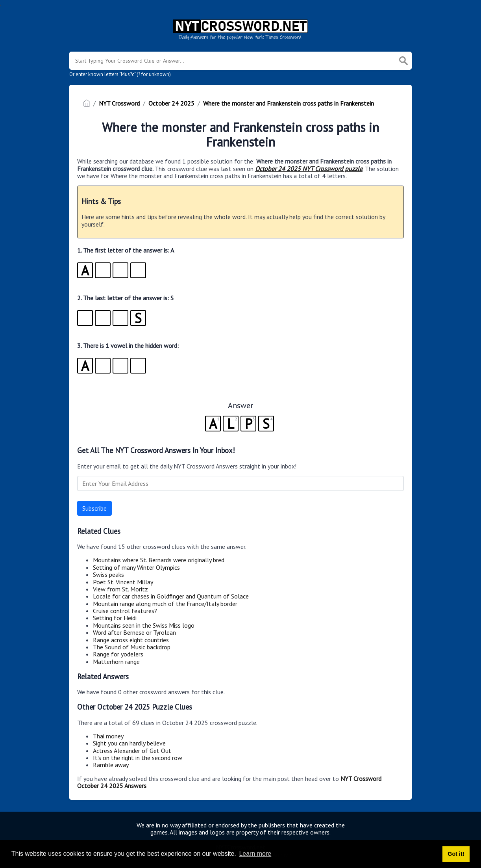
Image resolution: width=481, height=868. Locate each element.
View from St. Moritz (120, 589)
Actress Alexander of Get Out (132, 751)
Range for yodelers (118, 654)
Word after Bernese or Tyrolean (134, 632)
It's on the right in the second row (138, 758)
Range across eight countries (131, 640)
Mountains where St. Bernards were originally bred (159, 560)
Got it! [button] (456, 854)
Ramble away (111, 765)
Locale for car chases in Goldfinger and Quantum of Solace (171, 596)
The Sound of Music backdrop (132, 647)
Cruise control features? (125, 611)
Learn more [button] (255, 854)
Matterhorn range (116, 662)
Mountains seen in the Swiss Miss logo (144, 625)
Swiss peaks (108, 574)
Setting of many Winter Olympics (136, 567)
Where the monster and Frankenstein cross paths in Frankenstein (289, 103)
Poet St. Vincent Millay (123, 582)
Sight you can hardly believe (129, 743)
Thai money (108, 736)
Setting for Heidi (115, 618)
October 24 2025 (171, 103)
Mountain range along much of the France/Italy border (165, 604)
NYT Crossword (119, 103)
